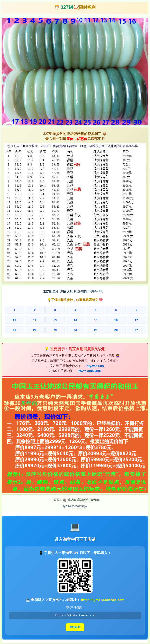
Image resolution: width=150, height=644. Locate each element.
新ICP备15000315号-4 (75, 505)
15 (68, 320)
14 (54, 320)
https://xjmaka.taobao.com (103, 599)
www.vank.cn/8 (90, 370)
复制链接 (75, 626)
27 (96, 329)
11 (11, 320)
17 (96, 320)
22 (25, 329)
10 (138, 310)
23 (40, 329)
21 (11, 329)
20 (139, 320)
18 (110, 320)
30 (139, 329)
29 (125, 329)
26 (82, 329)
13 (40, 320)
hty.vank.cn (95, 365)
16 (82, 320)
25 (68, 329)
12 (25, 320)
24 (54, 329)
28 (110, 329)
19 (125, 320)
